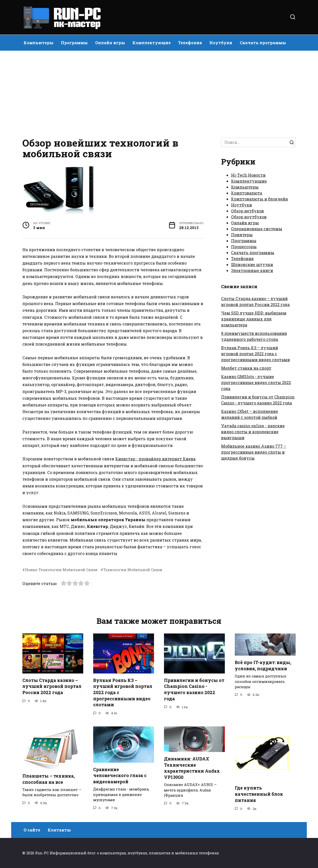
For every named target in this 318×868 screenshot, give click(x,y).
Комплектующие (152, 43)
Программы (74, 43)
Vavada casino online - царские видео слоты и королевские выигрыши (253, 432)
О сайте (32, 830)
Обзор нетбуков (247, 211)
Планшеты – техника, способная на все (49, 779)
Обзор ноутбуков (249, 217)
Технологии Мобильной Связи (133, 570)
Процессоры (244, 247)
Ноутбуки (221, 43)
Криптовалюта (247, 193)
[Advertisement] (159, 93)
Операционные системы (257, 229)
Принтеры (242, 235)
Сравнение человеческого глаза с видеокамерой (120, 776)
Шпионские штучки (252, 264)
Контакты (59, 830)
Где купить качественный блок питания (259, 794)
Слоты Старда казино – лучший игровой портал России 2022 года (52, 686)
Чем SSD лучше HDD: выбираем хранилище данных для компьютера (254, 319)
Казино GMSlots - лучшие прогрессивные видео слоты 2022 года (256, 382)
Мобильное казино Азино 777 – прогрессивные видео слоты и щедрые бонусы (254, 452)
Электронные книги (252, 270)
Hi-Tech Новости (248, 175)
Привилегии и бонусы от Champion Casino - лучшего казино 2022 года (194, 690)
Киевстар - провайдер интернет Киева (155, 459)
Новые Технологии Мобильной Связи (61, 570)
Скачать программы (263, 43)
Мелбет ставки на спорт (246, 368)
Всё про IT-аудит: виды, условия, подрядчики (263, 666)
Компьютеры (39, 43)
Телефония (190, 43)
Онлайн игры (110, 43)
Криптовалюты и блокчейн (259, 199)
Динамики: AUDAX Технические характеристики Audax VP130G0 (192, 768)
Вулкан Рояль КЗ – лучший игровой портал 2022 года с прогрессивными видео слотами (256, 354)
